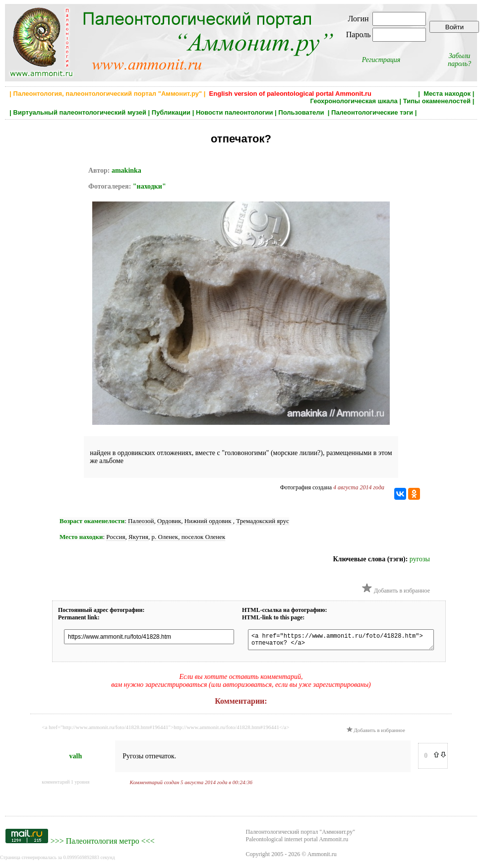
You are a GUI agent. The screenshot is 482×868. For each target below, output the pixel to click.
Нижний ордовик (209, 521)
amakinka (126, 170)
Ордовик (169, 521)
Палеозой (141, 521)
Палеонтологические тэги (372, 112)
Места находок (447, 94)
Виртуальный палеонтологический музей (80, 112)
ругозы (420, 559)
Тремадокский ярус (263, 521)
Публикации (171, 112)
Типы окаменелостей (437, 101)
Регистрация (381, 60)
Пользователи (302, 112)
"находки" (150, 186)
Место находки (81, 537)
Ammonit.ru (322, 857)
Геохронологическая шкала (354, 101)
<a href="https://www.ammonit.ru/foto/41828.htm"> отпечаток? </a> (350, 641)
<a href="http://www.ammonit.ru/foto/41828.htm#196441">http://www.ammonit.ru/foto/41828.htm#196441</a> (165, 730)
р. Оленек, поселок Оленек (188, 537)
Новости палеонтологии (235, 112)
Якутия (138, 537)
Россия (116, 537)
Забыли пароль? (459, 60)
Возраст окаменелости (92, 521)
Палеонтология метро (103, 844)
